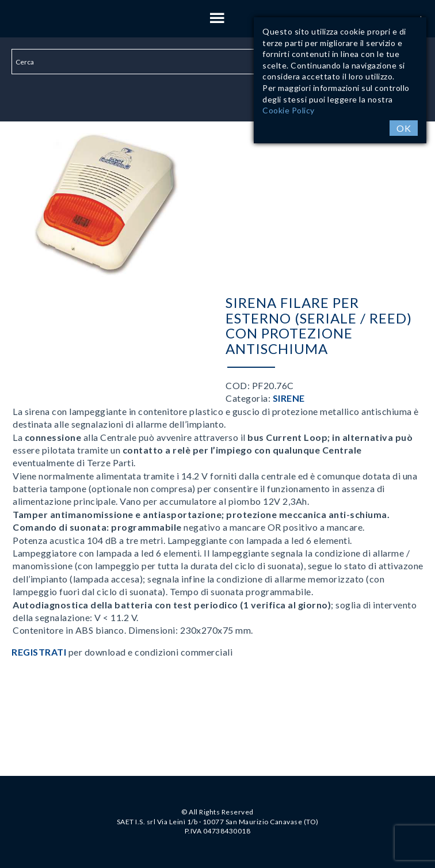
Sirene (289, 398)
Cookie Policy (289, 110)
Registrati (39, 652)
